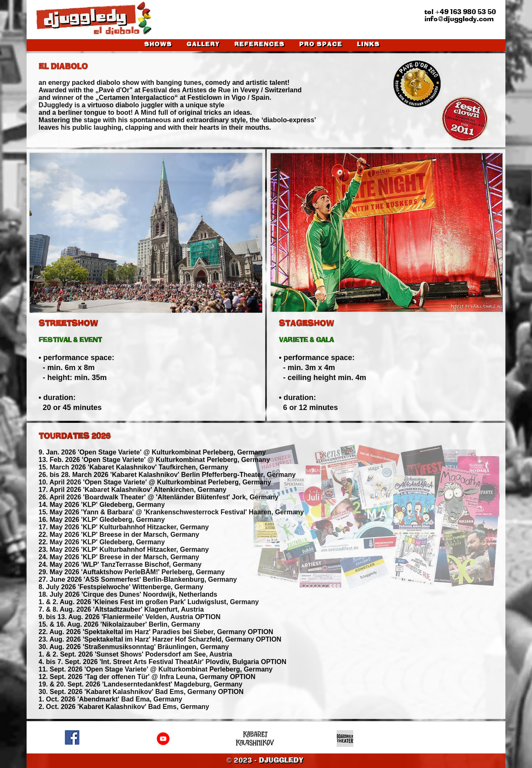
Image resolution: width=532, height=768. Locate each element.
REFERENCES (260, 45)
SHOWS (158, 45)
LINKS (368, 45)
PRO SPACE (321, 45)
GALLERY (203, 45)
